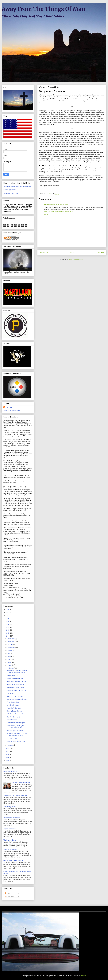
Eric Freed (9, 407)
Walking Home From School (17, 681)
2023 (8, 612)
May (9, 659)
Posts (8, 893)
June (9, 656)
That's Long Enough (10, 840)
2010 (8, 755)
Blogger (83, 976)
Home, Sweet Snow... (14, 711)
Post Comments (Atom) (76, 259)
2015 (8, 633)
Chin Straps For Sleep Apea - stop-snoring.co (58, 211)
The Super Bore (13, 738)
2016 (8, 630)
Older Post (101, 253)
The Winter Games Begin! (16, 723)
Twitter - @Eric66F (10, 190)
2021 (8, 615)
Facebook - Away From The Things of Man (18, 186)
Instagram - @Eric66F (11, 193)
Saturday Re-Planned (11, 849)
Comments (9, 896)
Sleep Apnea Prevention (15, 678)
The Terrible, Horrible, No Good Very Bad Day (16, 727)
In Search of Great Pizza (12, 818)
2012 (8, 752)
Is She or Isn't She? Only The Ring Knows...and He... (17, 734)
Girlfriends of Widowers (11, 771)
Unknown (47, 205)
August (10, 650)
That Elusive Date (13, 702)
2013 (8, 749)
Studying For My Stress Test (17, 690)
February (11, 668)
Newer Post (43, 253)
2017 (8, 627)
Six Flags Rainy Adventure (21, 782)
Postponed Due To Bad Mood (17, 699)
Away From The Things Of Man (43, 9)
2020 (8, 618)
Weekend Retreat (13, 705)
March (10, 665)
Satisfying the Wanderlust (16, 731)
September (11, 647)
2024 (8, 609)
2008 (8, 760)
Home (72, 253)
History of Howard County (16, 687)
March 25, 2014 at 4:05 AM (60, 205)
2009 (8, 758)
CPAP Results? (12, 676)
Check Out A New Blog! (15, 696)
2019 (8, 621)
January (10, 745)
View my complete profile (12, 410)
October (10, 644)
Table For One (12, 720)
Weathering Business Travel (17, 714)
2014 (8, 636)
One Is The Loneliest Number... (14, 860)
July (9, 653)
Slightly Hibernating (10, 829)
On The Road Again (14, 717)
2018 (8, 624)
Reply (46, 214)
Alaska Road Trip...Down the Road (15, 795)
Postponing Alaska (10, 807)
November (11, 642)
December (11, 639)
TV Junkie (11, 693)
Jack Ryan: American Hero (16, 741)
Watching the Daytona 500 (16, 684)
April (9, 662)
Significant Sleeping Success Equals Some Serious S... (17, 672)
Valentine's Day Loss (14, 708)
